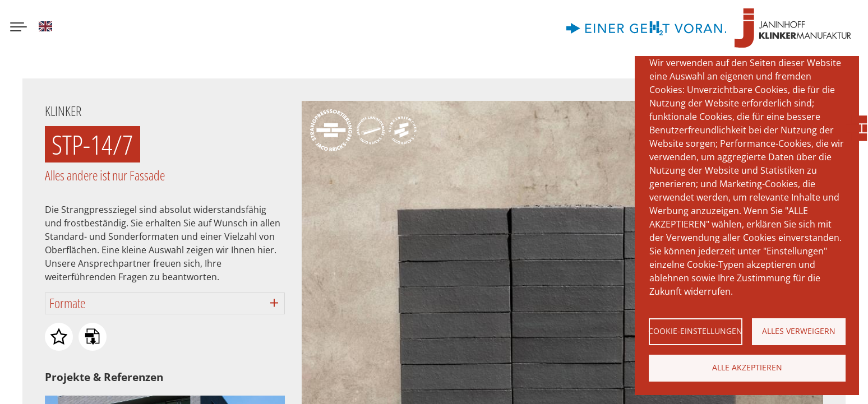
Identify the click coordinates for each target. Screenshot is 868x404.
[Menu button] (19, 28)
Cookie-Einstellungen (696, 331)
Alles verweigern (799, 331)
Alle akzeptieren (747, 367)
